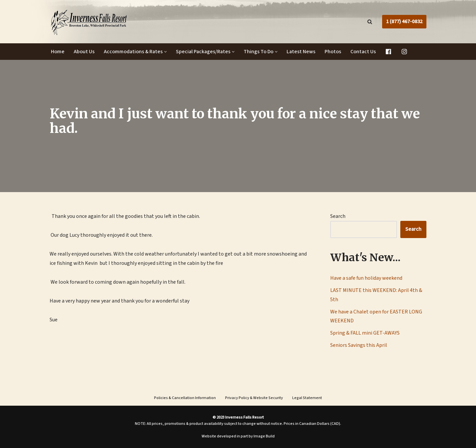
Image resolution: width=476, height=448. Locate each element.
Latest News (301, 52)
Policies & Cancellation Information (185, 398)
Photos (333, 52)
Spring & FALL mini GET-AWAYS (365, 333)
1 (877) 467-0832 (404, 21)
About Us (84, 52)
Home (58, 52)
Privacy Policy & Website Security (254, 398)
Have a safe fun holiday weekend (366, 278)
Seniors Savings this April (359, 345)
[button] (165, 52)
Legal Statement (307, 398)
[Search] (370, 22)
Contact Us (363, 52)
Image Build (264, 436)
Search (338, 216)
